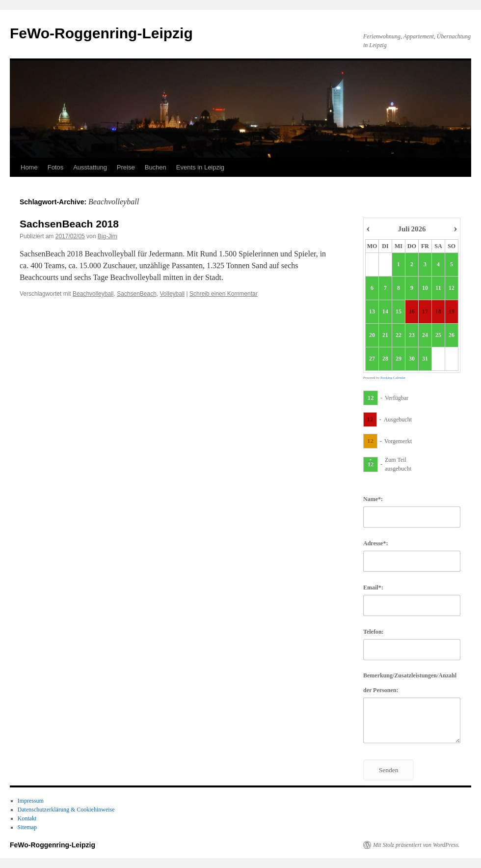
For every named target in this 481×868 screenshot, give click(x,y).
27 (372, 359)
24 (425, 336)
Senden (389, 770)
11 (438, 288)
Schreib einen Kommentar (224, 294)
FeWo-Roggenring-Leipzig (101, 33)
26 (452, 336)
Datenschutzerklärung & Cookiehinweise (66, 810)
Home (29, 167)
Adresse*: (375, 543)
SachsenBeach (137, 294)
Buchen (156, 167)
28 (385, 359)
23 (412, 336)
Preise (126, 167)
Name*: (373, 499)
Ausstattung (90, 167)
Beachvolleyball (93, 294)
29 (399, 359)
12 (452, 288)
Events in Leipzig (200, 167)
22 (399, 336)
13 (372, 312)
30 (412, 359)
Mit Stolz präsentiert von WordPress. (416, 845)
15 (399, 312)
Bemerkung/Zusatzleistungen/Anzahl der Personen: (410, 683)
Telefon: (374, 632)
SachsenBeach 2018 (69, 224)
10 (425, 288)
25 (438, 336)
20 (372, 336)
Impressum (31, 801)
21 (385, 336)
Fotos (56, 167)
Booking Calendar (393, 378)
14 (385, 312)
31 (425, 359)
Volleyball (173, 294)
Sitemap (27, 827)
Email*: (373, 588)
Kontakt (27, 818)
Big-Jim (107, 236)
